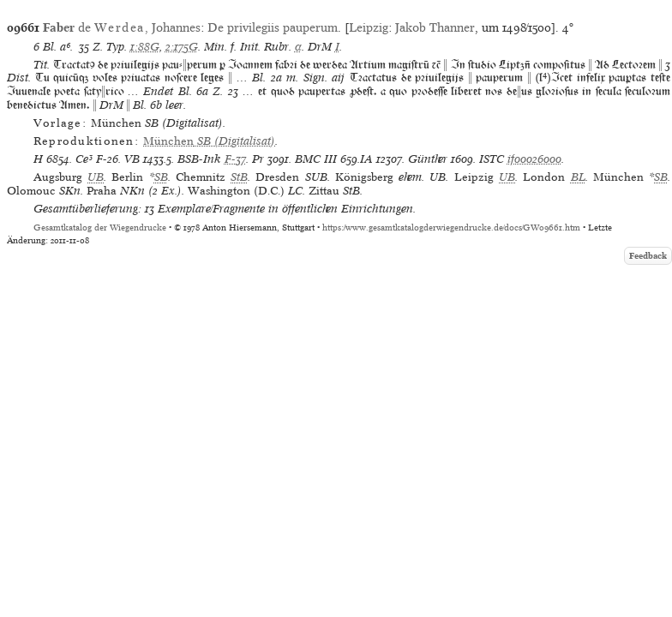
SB (161, 177)
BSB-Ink (199, 159)
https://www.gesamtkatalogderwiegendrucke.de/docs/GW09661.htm (451, 228)
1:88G (145, 47)
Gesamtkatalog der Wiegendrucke (100, 228)
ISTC (492, 159)
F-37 (235, 159)
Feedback (648, 256)
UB (96, 177)
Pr (258, 159)
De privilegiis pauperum (273, 27)
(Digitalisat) (209, 141)
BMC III (316, 159)
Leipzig (369, 27)
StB (239, 177)
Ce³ (84, 159)
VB (132, 159)
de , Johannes (122, 27)
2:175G (182, 47)
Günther (428, 159)
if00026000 (534, 159)
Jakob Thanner (435, 27)
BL (578, 177)
